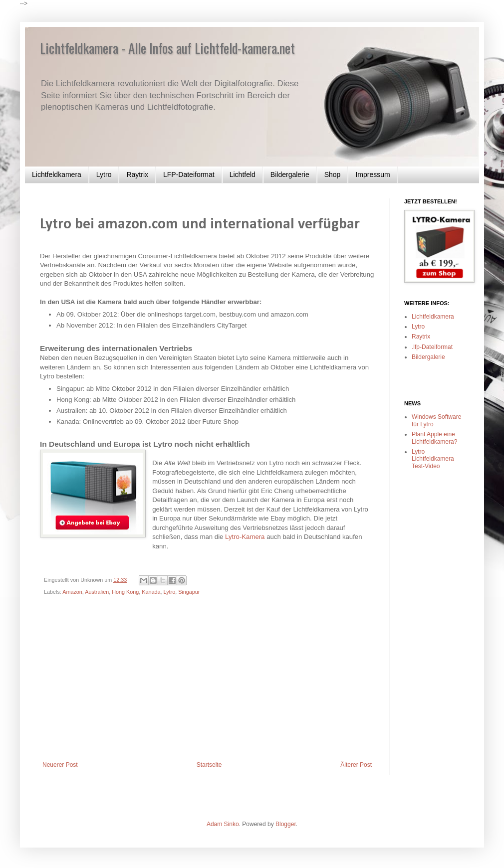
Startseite (209, 765)
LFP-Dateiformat (189, 174)
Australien (97, 592)
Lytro (104, 174)
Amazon (72, 592)
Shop (333, 174)
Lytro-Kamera (245, 537)
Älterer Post (356, 765)
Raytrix (137, 174)
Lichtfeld (243, 174)
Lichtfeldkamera (57, 174)
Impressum (373, 174)
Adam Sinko (223, 824)
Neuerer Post (60, 765)
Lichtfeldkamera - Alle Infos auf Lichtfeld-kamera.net (167, 48)
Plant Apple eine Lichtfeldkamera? (434, 438)
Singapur (189, 592)
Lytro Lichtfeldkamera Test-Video (433, 459)
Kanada (151, 592)
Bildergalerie (290, 174)
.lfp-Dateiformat (432, 347)
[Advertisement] (207, 687)
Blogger (286, 824)
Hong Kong (125, 592)
